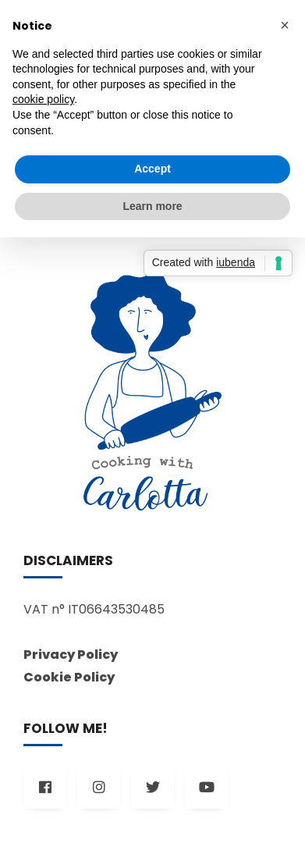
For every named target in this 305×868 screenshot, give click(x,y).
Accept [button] (152, 169)
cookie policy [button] (43, 99)
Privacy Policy (71, 655)
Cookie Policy (69, 677)
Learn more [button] (152, 206)
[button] (285, 25)
